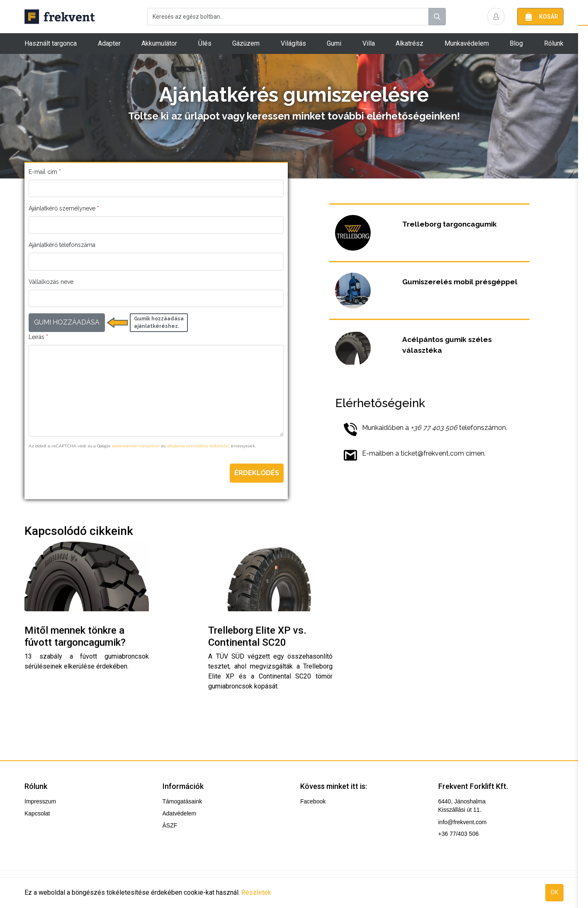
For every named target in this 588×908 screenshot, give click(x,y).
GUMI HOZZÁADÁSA (67, 322)
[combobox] (296, 17)
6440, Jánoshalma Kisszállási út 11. (462, 805)
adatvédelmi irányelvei (136, 446)
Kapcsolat (37, 813)
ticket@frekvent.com (432, 453)
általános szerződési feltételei (198, 446)
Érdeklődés (257, 473)
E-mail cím (45, 172)
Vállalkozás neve (51, 282)
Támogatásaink (182, 801)
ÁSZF (170, 825)
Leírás (38, 337)
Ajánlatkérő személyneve (64, 208)
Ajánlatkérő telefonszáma (62, 245)
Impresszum (40, 801)
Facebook (313, 801)
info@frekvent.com (463, 822)
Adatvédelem (180, 813)
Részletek (256, 892)
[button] (496, 17)
